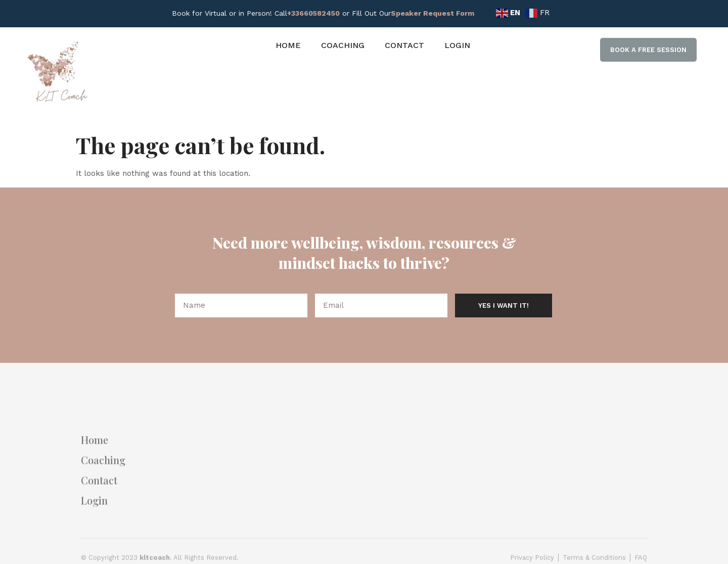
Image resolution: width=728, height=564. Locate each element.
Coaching (343, 45)
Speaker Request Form (433, 13)
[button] (648, 50)
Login (457, 45)
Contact (404, 45)
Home (288, 45)
